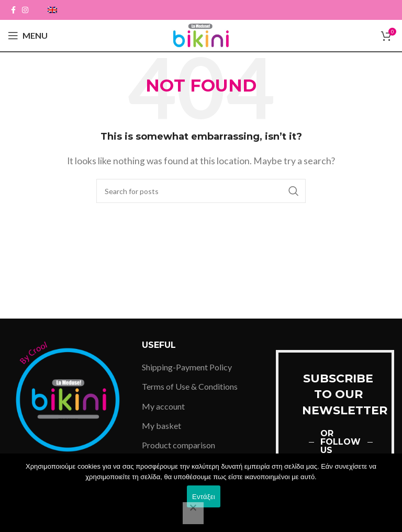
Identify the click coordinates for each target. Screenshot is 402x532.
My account (163, 406)
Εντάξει (204, 497)
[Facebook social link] (13, 10)
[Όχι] (193, 513)
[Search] (201, 191)
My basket (161, 426)
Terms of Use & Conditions (190, 386)
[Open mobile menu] (28, 36)
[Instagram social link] (25, 10)
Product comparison (178, 445)
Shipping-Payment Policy (187, 367)
